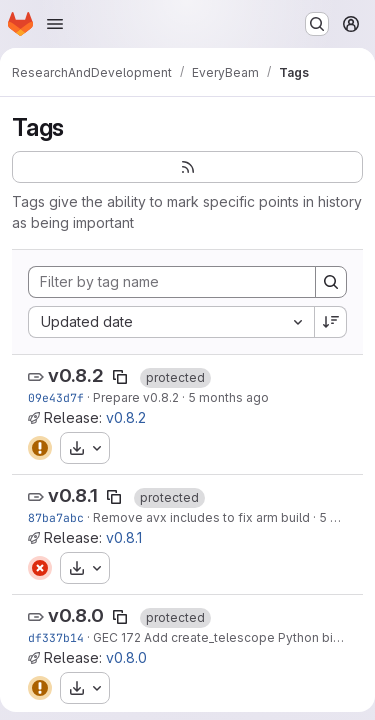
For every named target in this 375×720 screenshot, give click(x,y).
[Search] (331, 282)
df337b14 (56, 637)
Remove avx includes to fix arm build (201, 517)
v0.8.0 (76, 615)
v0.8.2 (76, 375)
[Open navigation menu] (55, 24)
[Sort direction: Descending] (331, 322)
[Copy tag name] (120, 377)
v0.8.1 (73, 495)
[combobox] (171, 322)
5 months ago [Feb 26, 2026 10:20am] (228, 397)
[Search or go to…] (317, 24)
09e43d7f (56, 397)
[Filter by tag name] (172, 282)
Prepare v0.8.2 (136, 397)
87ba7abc (56, 517)
